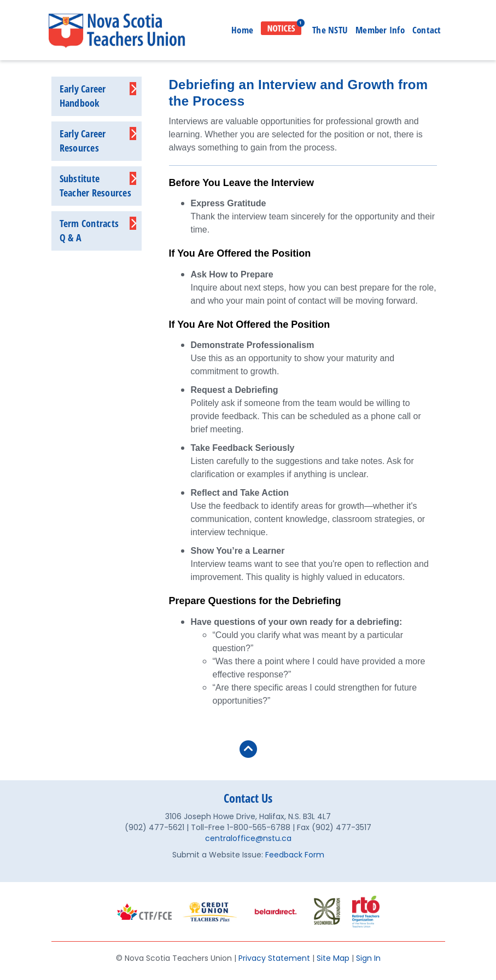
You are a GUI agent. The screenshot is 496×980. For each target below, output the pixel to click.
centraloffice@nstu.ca (248, 838)
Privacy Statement (274, 958)
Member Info (380, 30)
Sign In (368, 958)
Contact (427, 30)
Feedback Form (295, 855)
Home (242, 30)
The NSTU (330, 30)
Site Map (333, 958)
